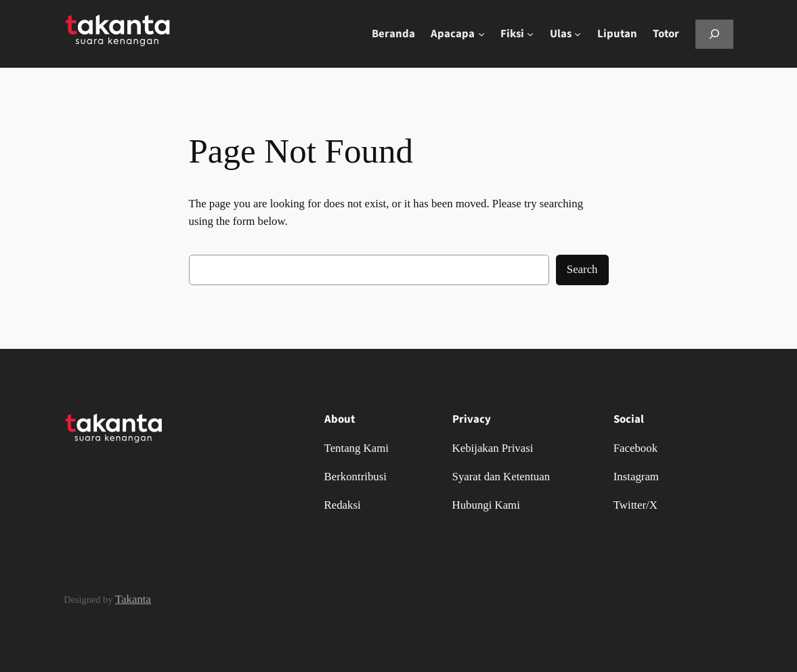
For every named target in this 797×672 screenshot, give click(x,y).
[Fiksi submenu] (530, 34)
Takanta (133, 599)
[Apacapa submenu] (481, 34)
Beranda (393, 34)
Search (582, 269)
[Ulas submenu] (578, 34)
